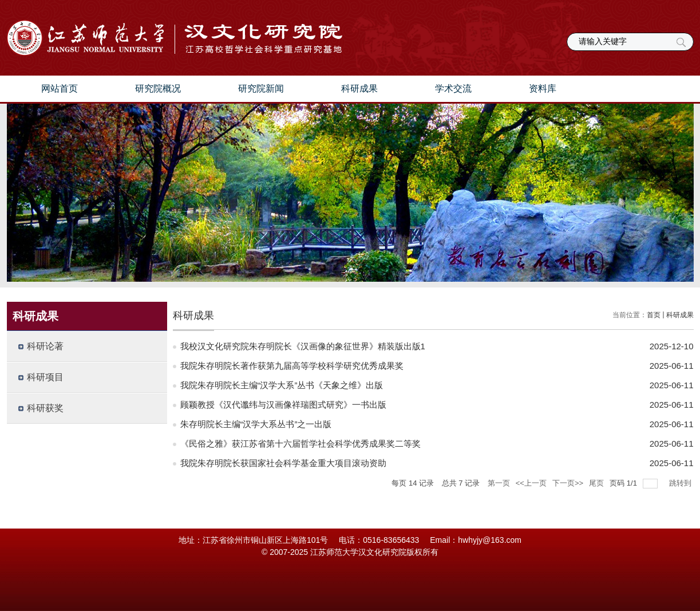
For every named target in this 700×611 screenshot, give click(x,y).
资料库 (543, 88)
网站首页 (60, 88)
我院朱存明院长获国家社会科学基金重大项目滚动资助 (283, 463)
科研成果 (359, 88)
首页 (654, 315)
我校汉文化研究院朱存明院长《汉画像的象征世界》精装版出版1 (303, 346)
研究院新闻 (261, 88)
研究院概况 (158, 88)
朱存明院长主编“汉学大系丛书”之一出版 (256, 424)
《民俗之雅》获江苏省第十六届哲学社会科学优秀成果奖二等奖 (300, 444)
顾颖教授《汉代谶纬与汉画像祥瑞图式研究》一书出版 (283, 405)
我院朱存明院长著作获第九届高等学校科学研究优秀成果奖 (292, 366)
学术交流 (453, 88)
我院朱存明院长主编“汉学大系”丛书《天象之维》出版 (282, 385)
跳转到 (681, 483)
